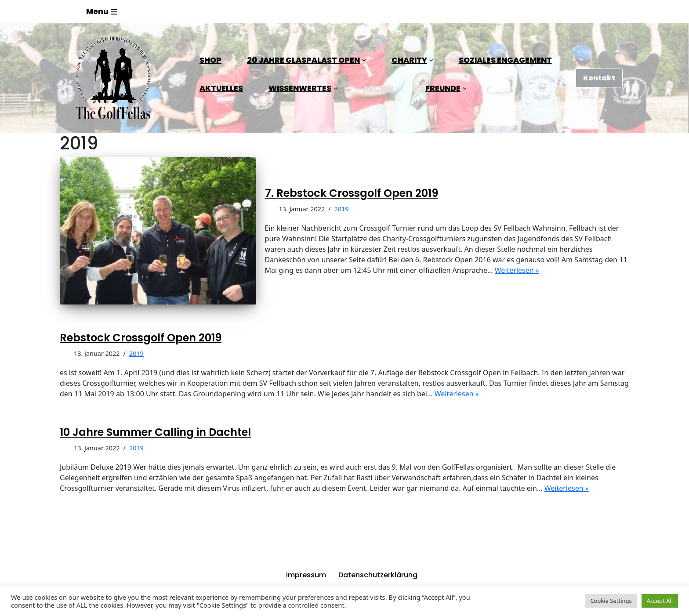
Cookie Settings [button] (611, 601)
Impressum (306, 575)
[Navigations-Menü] (102, 12)
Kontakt (599, 78)
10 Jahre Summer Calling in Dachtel (155, 432)
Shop (210, 60)
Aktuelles (221, 88)
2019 (342, 209)
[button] (364, 60)
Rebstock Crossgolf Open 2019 (141, 338)
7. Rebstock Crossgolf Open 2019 (352, 193)
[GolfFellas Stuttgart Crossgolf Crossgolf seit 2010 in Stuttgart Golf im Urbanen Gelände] (113, 78)
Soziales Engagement (505, 60)
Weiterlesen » (517, 270)
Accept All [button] (660, 601)
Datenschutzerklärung (378, 575)
